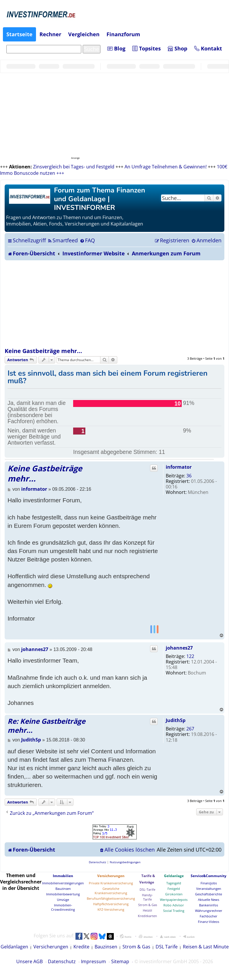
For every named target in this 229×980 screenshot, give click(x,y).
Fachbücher (209, 916)
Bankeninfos (209, 905)
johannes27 (179, 648)
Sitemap (120, 961)
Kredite (81, 947)
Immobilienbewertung (63, 894)
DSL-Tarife (147, 889)
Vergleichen (84, 34)
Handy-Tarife (147, 897)
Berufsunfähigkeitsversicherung (111, 898)
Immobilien (63, 876)
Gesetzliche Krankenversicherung (111, 891)
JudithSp (176, 720)
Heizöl (147, 910)
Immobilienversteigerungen (63, 883)
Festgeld (174, 889)
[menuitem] (63, 240)
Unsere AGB (29, 961)
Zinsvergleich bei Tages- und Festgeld (74, 167)
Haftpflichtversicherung (111, 904)
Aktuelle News (209, 900)
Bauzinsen (63, 889)
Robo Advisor (174, 905)
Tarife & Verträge (147, 879)
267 (190, 729)
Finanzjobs (209, 883)
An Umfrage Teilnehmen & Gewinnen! (166, 167)
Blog (116, 48)
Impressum (93, 961)
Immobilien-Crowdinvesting (63, 907)
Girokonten (174, 894)
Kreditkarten (147, 916)
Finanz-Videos (209, 922)
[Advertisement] (115, 304)
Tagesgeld (174, 883)
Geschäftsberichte (209, 894)
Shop (177, 48)
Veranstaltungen (209, 889)
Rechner (50, 34)
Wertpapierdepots (174, 900)
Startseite (19, 34)
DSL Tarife (167, 947)
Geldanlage (174, 876)
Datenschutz (62, 961)
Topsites (147, 48)
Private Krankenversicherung (111, 883)
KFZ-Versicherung (111, 909)
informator (179, 467)
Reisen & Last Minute (206, 947)
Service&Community (209, 876)
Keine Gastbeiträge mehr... (43, 351)
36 (189, 476)
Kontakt (208, 48)
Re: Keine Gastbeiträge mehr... (46, 726)
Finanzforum (123, 34)
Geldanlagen (14, 947)
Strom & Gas (148, 905)
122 (190, 656)
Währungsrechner (209, 911)
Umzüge (63, 900)
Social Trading (174, 911)
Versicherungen (111, 876)
